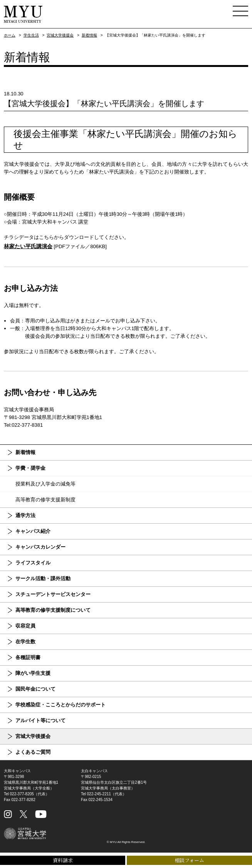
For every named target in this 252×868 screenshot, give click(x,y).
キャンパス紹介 (33, 531)
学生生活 (31, 35)
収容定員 (25, 626)
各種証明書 (28, 657)
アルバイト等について (40, 720)
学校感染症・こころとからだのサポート (60, 705)
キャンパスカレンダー (40, 547)
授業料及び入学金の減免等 (45, 484)
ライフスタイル (33, 563)
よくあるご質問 (33, 752)
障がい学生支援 (33, 673)
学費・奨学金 (30, 468)
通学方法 (25, 515)
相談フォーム (189, 860)
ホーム (10, 35)
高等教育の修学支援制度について (53, 610)
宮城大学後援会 (60, 35)
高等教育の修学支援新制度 (45, 500)
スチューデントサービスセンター (53, 594)
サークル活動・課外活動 (43, 578)
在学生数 (25, 642)
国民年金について (35, 689)
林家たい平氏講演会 (28, 246)
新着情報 (89, 35)
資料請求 (63, 860)
